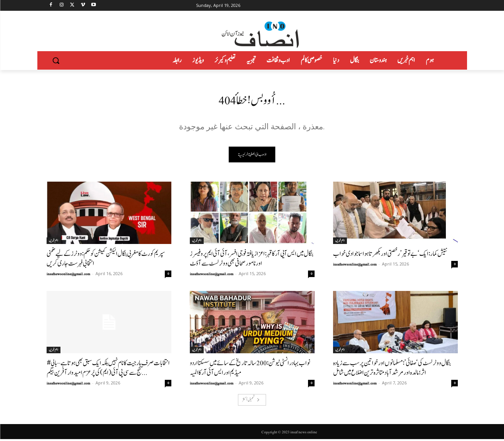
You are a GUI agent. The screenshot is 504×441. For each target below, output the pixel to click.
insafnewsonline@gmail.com (68, 276)
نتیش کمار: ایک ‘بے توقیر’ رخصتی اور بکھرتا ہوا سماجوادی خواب (390, 256)
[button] (56, 60)
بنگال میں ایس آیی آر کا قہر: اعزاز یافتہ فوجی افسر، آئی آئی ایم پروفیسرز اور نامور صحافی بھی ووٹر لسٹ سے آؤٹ (252, 261)
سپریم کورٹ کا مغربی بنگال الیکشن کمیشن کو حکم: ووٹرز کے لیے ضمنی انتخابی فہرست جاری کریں (106, 261)
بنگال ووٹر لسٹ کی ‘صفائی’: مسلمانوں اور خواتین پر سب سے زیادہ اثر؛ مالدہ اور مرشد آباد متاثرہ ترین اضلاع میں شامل (392, 370)
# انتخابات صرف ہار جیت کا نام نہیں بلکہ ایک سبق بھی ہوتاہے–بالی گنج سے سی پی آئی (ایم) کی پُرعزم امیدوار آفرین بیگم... (108, 370)
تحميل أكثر (251, 402)
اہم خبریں (54, 242)
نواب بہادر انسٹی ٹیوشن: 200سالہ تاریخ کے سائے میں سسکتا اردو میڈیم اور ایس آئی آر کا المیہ (250, 370)
